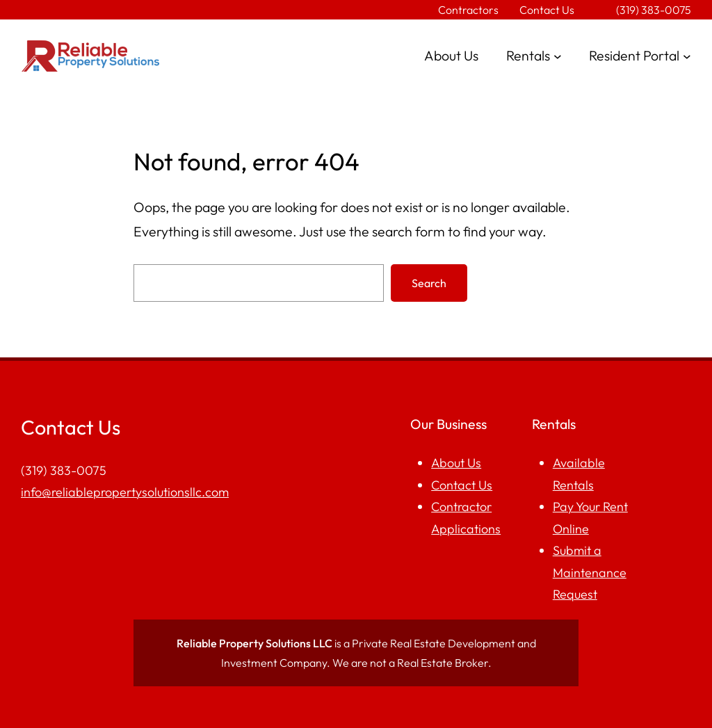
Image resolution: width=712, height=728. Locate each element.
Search (429, 283)
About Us (456, 463)
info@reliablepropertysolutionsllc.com (125, 492)
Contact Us (462, 485)
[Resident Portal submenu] (687, 56)
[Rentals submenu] (558, 56)
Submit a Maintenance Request (590, 572)
